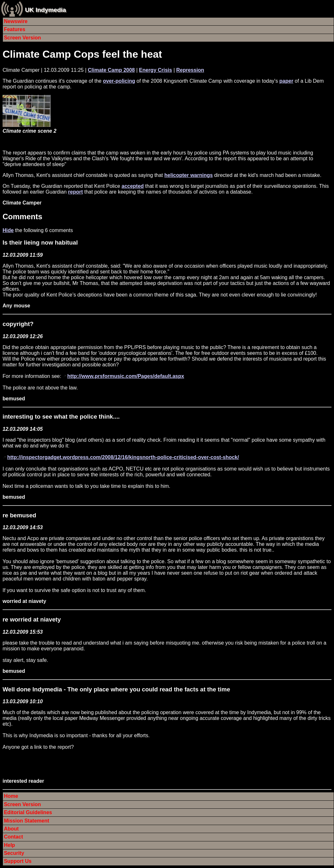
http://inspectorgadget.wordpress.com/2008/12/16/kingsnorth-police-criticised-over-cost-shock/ (123, 457)
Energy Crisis (155, 70)
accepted (132, 186)
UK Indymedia (45, 10)
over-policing (119, 81)
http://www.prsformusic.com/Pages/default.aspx (126, 376)
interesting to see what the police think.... (61, 417)
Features (15, 29)
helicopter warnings (188, 175)
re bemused (19, 515)
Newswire (16, 21)
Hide (8, 230)
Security (14, 853)
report (76, 192)
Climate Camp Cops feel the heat (82, 54)
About (11, 829)
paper (286, 81)
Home (11, 796)
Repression (190, 70)
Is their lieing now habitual (40, 242)
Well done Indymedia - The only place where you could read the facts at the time (116, 689)
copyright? (18, 324)
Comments (22, 217)
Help (9, 845)
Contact (13, 837)
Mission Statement (26, 821)
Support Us (18, 861)
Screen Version (22, 38)
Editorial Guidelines (28, 812)
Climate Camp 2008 (111, 70)
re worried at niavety (32, 619)
